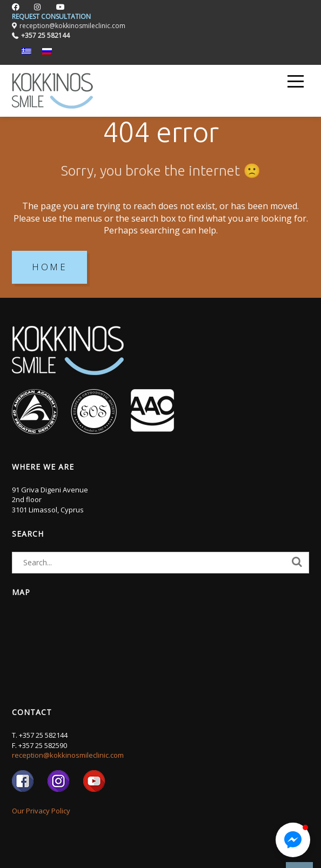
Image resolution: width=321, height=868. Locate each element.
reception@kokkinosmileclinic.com (68, 755)
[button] (293, 840)
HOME (49, 267)
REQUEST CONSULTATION (51, 16)
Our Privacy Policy (41, 811)
